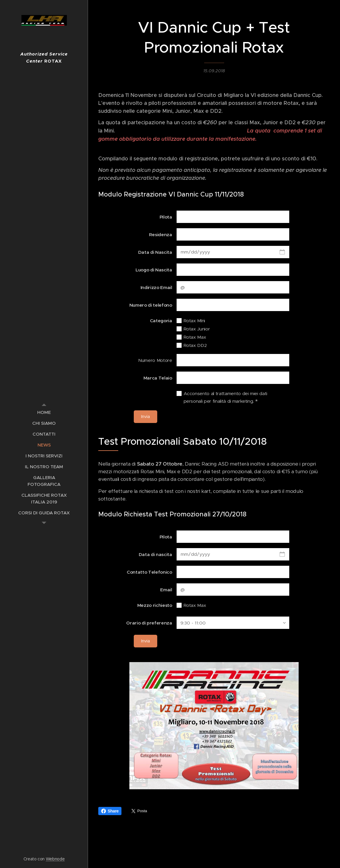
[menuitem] (44, 412)
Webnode (55, 859)
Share (110, 811)
